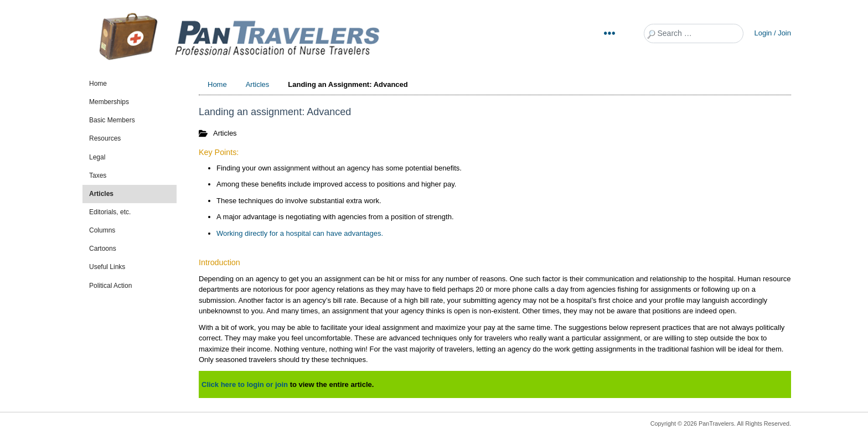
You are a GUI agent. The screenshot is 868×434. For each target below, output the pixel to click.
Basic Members (112, 120)
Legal (97, 157)
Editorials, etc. (110, 212)
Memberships (109, 102)
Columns (102, 230)
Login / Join (773, 33)
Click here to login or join (245, 384)
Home (98, 84)
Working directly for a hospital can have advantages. (300, 233)
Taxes (98, 175)
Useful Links (107, 267)
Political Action (110, 286)
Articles (101, 194)
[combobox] (694, 33)
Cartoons (103, 249)
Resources (105, 138)
